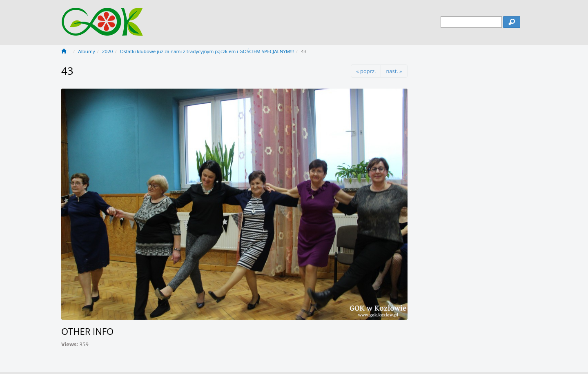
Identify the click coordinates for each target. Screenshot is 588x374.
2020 (108, 51)
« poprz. (366, 71)
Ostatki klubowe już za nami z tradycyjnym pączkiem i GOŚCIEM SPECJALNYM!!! (207, 51)
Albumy (86, 51)
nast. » (394, 71)
